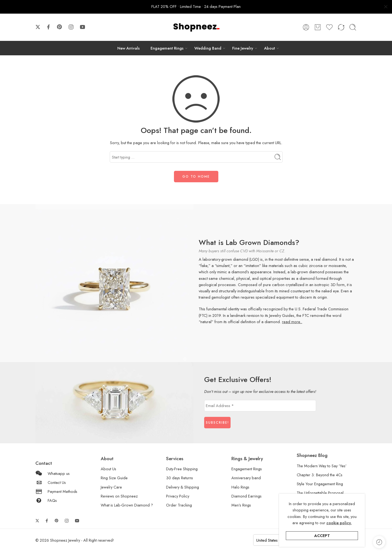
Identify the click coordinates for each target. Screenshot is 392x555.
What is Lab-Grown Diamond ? (127, 505)
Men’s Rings (241, 505)
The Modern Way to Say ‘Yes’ (322, 466)
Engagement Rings (167, 48)
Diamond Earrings (246, 496)
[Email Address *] (260, 406)
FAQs (46, 500)
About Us (108, 469)
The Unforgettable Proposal (320, 493)
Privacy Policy (178, 496)
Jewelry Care (111, 487)
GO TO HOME (196, 177)
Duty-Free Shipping (182, 469)
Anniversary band (246, 478)
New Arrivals (128, 48)
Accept (322, 536)
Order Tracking (179, 505)
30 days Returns (180, 478)
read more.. (292, 322)
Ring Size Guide (114, 478)
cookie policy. (339, 523)
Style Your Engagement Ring (320, 484)
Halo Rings (240, 487)
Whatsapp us (53, 473)
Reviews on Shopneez (119, 496)
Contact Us (51, 482)
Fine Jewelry (243, 48)
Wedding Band (208, 48)
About (269, 48)
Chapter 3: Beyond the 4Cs (320, 475)
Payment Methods (56, 491)
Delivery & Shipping (183, 487)
